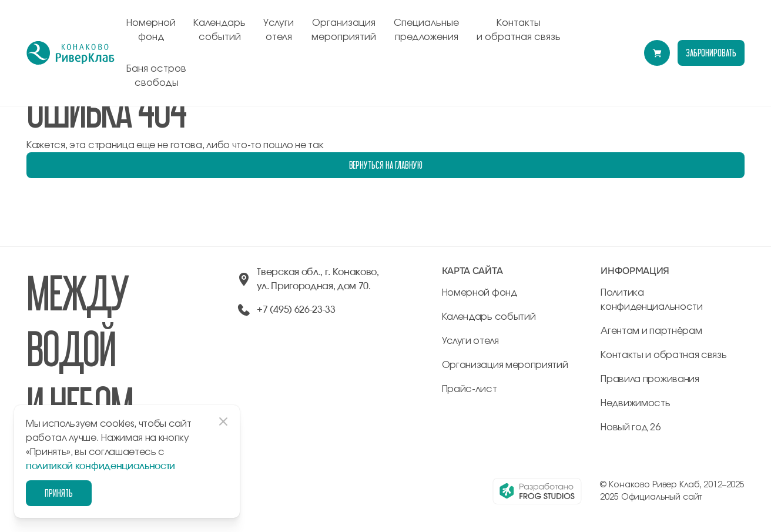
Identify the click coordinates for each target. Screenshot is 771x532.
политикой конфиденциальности (100, 466)
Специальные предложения (426, 30)
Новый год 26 (630, 427)
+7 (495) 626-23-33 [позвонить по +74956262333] (296, 310)
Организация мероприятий (344, 30)
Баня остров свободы (156, 76)
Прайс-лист (470, 389)
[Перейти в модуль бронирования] (657, 53)
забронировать (711, 53)
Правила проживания (650, 379)
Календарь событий (219, 30)
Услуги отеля (279, 30)
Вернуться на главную (386, 165)
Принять (59, 493)
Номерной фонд (151, 30)
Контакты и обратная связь (519, 30)
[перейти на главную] (71, 53)
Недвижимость (635, 403)
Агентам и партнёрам (651, 331)
